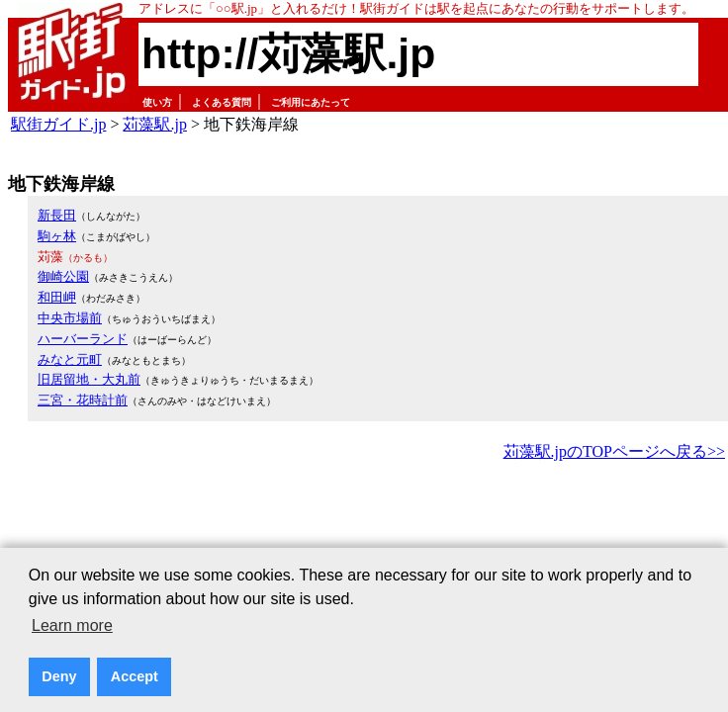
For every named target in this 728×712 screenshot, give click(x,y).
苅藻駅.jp (154, 124)
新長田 (57, 215)
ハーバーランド (83, 339)
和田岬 (57, 297)
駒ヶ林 (57, 236)
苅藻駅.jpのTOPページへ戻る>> (614, 451)
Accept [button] (135, 676)
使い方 (157, 102)
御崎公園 (63, 276)
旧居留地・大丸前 (89, 379)
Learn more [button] (72, 625)
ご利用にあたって (311, 102)
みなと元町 (70, 359)
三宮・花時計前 (83, 400)
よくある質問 (222, 102)
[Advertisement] (368, 520)
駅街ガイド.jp (58, 124)
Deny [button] (59, 676)
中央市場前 (70, 318)
